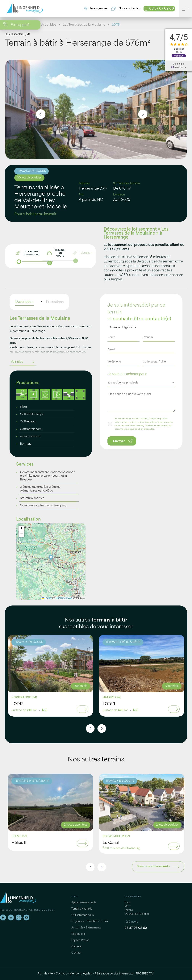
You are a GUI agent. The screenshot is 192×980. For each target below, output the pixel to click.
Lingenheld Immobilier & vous (90, 921)
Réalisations (78, 934)
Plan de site (45, 974)
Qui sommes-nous (82, 915)
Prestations (55, 302)
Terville (129, 910)
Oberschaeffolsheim (137, 914)
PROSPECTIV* (145, 974)
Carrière (76, 947)
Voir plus (179, 56)
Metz (127, 906)
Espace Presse (80, 940)
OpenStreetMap (64, 598)
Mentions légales (81, 974)
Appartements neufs (84, 903)
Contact (76, 953)
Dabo (128, 903)
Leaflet (47, 598)
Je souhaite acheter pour (127, 374)
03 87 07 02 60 (136, 928)
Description (24, 302)
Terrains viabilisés (82, 909)
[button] (51, 558)
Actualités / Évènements (86, 928)
